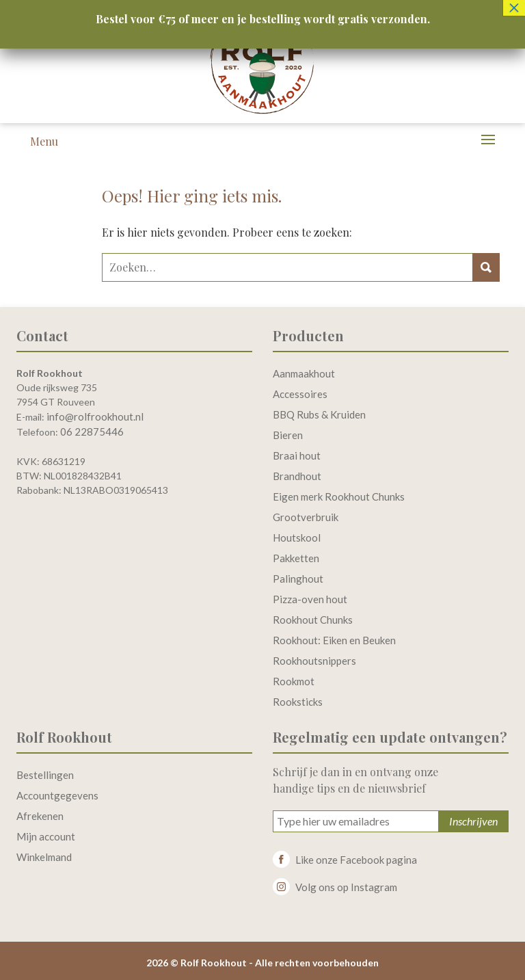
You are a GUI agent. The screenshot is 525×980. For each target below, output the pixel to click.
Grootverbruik (306, 517)
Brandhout (297, 476)
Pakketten (296, 558)
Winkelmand (44, 857)
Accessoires (300, 394)
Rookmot (294, 681)
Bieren (288, 435)
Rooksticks (298, 702)
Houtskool (297, 538)
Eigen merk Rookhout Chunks (339, 496)
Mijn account (46, 836)
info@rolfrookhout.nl (95, 416)
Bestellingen (45, 775)
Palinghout (298, 579)
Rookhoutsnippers (314, 661)
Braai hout (297, 455)
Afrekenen (40, 816)
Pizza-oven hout (310, 599)
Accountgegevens (57, 795)
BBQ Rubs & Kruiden (319, 414)
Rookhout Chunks (313, 620)
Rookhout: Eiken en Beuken (334, 640)
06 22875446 (92, 432)
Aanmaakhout (304, 373)
